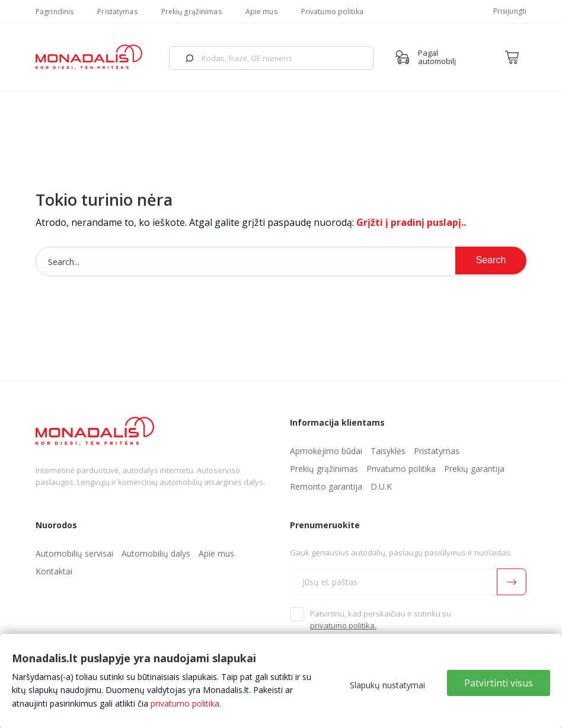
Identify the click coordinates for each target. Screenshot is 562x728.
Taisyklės (388, 451)
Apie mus (261, 12)
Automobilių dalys (156, 553)
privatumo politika (185, 703)
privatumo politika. (343, 625)
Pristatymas (117, 12)
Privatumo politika (332, 12)
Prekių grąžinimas (191, 12)
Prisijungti (510, 11)
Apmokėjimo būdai (326, 451)
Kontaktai (54, 571)
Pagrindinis (55, 12)
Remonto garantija (326, 486)
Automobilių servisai (74, 553)
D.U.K (381, 486)
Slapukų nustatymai (387, 685)
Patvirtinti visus (499, 683)
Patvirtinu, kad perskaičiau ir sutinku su (381, 620)
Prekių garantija (474, 469)
